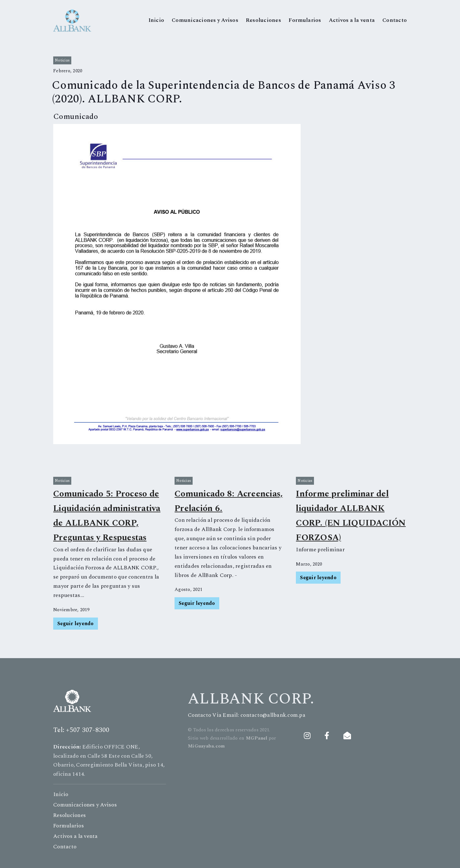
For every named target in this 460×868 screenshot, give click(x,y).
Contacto (395, 20)
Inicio (157, 20)
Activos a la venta (352, 20)
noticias (62, 60)
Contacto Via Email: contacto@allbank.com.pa (247, 715)
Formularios (305, 20)
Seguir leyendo (76, 624)
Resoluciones (263, 20)
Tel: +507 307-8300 (81, 730)
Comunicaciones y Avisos (205, 20)
